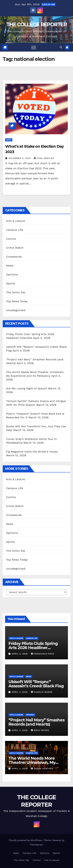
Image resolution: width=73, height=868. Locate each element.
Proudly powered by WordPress (26, 840)
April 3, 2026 (20, 654)
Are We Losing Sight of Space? (27, 388)
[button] (61, 47)
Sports (10, 283)
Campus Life (15, 230)
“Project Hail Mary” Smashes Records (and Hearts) (36, 722)
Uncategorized (16, 310)
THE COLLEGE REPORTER (36, 25)
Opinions (12, 274)
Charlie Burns (42, 692)
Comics (11, 239)
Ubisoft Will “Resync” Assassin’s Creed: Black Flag (36, 684)
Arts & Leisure (16, 221)
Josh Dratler (44, 158)
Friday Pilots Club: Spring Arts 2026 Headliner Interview (33, 648)
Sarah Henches (42, 769)
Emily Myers (40, 730)
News (9, 140)
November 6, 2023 (20, 158)
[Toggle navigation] (34, 47)
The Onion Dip (16, 292)
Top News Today (17, 301)
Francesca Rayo (42, 654)
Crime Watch (15, 248)
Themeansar (36, 845)
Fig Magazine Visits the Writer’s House (32, 452)
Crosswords (14, 257)
